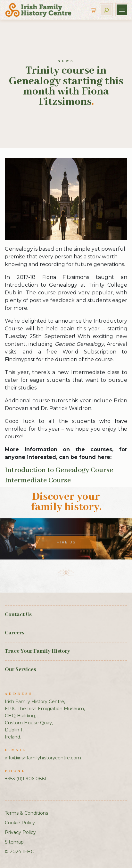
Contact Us (18, 615)
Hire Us (66, 542)
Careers (15, 633)
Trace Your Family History (37, 651)
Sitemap (14, 842)
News (66, 61)
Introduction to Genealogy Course (59, 470)
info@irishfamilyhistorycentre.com (43, 758)
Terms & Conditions (26, 813)
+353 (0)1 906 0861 (26, 779)
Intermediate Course (38, 480)
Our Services (21, 670)
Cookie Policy (20, 823)
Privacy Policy (20, 832)
